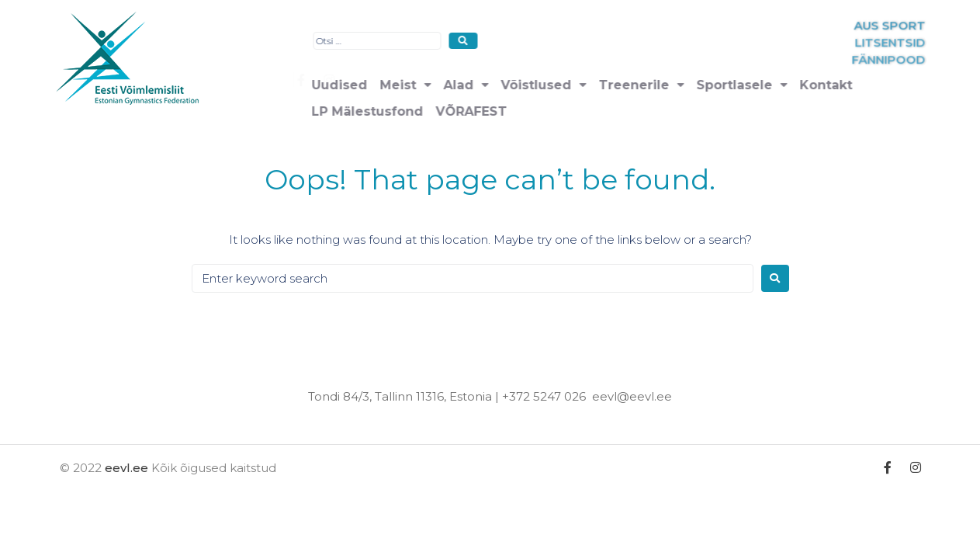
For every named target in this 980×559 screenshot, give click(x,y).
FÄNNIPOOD (941, 60)
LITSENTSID (942, 43)
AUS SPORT (942, 26)
